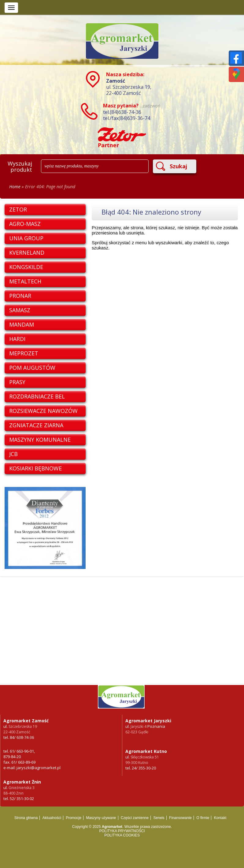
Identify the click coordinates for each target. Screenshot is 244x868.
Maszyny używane (101, 818)
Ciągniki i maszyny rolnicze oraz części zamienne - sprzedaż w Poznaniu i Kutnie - (122, 700)
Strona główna (26, 818)
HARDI (17, 339)
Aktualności (52, 818)
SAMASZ (20, 310)
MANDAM (22, 324)
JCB (13, 454)
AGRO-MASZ (25, 224)
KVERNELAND (27, 253)
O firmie (203, 818)
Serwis (159, 818)
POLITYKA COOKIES (122, 835)
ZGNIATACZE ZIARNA (36, 425)
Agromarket (112, 827)
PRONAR (20, 296)
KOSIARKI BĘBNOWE (35, 468)
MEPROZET (24, 353)
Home (15, 187)
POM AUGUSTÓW (32, 368)
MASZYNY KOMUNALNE (40, 440)
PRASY (17, 382)
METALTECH (25, 281)
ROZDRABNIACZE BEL (37, 396)
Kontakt (220, 818)
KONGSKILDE (26, 267)
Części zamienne (135, 818)
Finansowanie (180, 818)
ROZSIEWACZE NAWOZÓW (43, 411)
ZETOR (18, 209)
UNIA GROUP (26, 238)
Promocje (74, 818)
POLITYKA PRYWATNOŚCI (122, 831)
